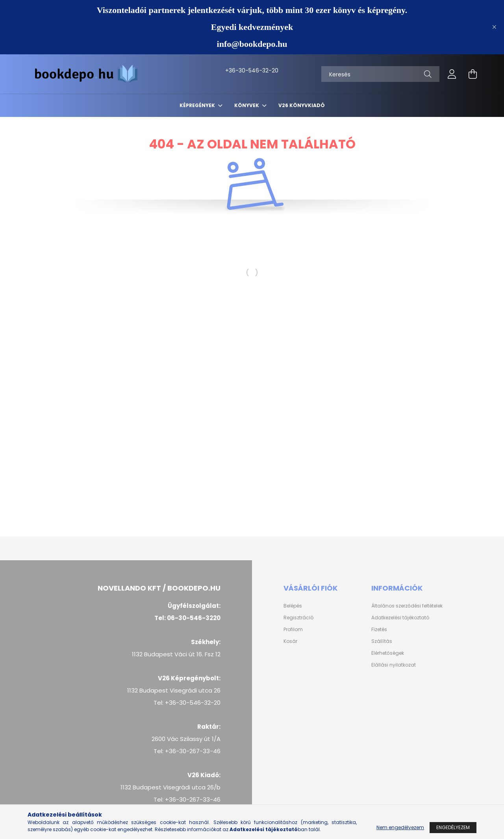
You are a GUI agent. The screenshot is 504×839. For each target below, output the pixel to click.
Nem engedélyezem (400, 827)
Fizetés (379, 630)
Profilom (293, 630)
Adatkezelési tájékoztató (400, 618)
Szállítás (382, 641)
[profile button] (452, 74)
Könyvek (247, 105)
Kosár (290, 641)
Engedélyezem (453, 827)
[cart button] (472, 74)
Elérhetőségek (388, 653)
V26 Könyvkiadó (302, 105)
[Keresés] (380, 74)
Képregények (198, 105)
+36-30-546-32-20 (234, 70)
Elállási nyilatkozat (394, 665)
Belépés (293, 606)
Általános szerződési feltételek (407, 606)
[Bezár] (494, 27)
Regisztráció (298, 618)
